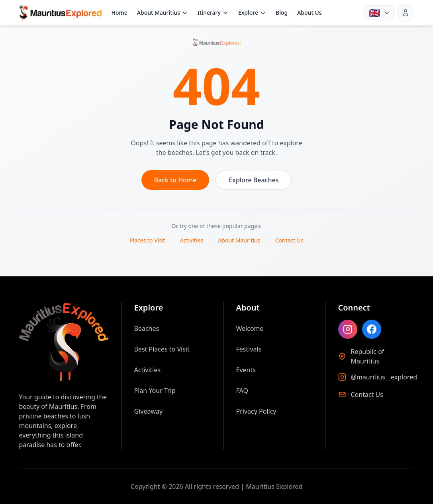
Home (119, 13)
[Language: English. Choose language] (379, 13)
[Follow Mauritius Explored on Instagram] (348, 329)
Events (246, 370)
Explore (252, 13)
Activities (192, 240)
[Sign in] (406, 13)
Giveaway (149, 411)
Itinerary (213, 13)
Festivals (249, 349)
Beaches (147, 328)
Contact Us (289, 240)
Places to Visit (147, 240)
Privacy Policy (256, 411)
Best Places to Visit (162, 349)
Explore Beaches (254, 180)
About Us (309, 13)
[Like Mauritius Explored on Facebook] (372, 329)
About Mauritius (163, 13)
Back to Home (175, 180)
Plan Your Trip (155, 391)
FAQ (242, 391)
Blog (282, 13)
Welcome (250, 328)
